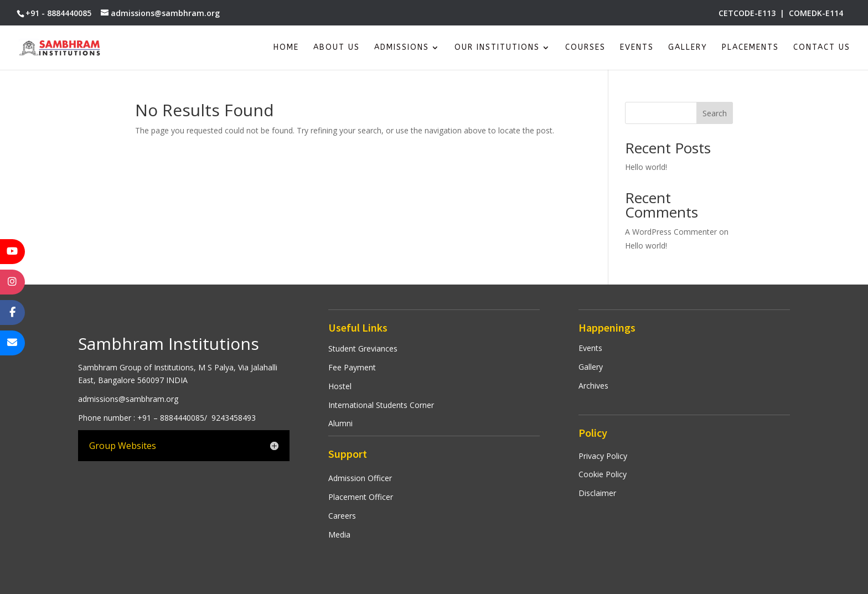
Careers (342, 516)
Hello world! (646, 167)
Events (637, 48)
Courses (585, 48)
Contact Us (822, 48)
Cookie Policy (603, 474)
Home (286, 48)
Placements (750, 48)
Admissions (402, 48)
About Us (337, 48)
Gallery (688, 48)
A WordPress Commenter (671, 232)
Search (715, 113)
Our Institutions (497, 48)
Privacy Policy (603, 456)
